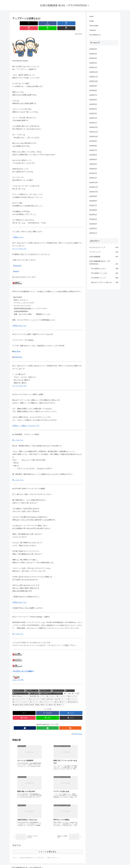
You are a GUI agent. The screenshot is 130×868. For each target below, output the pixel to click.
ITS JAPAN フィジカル (32, 686)
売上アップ (63, 697)
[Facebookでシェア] (30, 23)
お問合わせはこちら (19, 321)
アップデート (42, 691)
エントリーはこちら (19, 244)
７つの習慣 (76, 689)
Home (91, 16)
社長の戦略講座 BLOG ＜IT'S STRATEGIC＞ (51, 689)
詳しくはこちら (18, 435)
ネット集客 (54, 694)
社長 (22, 700)
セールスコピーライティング (20, 694)
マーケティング (70, 686)
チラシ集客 (46, 694)
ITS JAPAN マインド (45, 686)
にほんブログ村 (18, 675)
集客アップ (60, 700)
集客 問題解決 (35, 700)
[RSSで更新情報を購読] (52, 723)
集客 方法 (44, 700)
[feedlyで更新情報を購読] (48, 723)
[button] (77, 23)
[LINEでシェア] (65, 23)
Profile (92, 21)
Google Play (18, 352)
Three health (94, 26)
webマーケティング (24, 691)
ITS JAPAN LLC (95, 35)
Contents (92, 30)
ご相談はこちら (18, 232)
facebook (17, 261)
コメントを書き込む (48, 848)
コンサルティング (62, 691)
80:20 (15, 691)
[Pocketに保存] (53, 23)
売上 (57, 697)
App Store (17, 347)
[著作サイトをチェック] (44, 723)
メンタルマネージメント (47, 697)
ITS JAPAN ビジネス (18, 686)
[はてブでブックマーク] (42, 23)
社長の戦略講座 (34, 689)
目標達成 (16, 700)
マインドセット (35, 697)
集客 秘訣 (52, 700)
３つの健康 (68, 689)
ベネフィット (63, 694)
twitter (16, 267)
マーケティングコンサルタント (21, 697)
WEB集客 (33, 691)
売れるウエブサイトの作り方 (20, 689)
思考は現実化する (73, 697)
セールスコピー (73, 691)
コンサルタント (51, 691)
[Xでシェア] (18, 23)
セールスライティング (58, 686)
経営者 (27, 700)
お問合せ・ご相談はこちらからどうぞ (26, 421)
